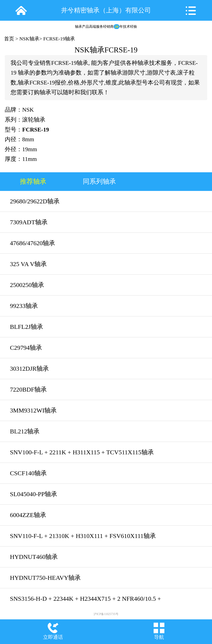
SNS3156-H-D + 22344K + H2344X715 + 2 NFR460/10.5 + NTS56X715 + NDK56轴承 (85, 602)
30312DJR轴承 (29, 368)
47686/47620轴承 (33, 243)
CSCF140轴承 (28, 473)
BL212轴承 (25, 431)
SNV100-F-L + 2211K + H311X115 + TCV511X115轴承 (82, 452)
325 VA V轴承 (28, 264)
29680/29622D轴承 (35, 201)
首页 (9, 39)
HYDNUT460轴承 (34, 557)
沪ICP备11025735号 (106, 614)
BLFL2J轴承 (26, 327)
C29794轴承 (26, 348)
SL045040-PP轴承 (34, 494)
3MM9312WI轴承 (33, 410)
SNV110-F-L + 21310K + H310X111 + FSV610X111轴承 (83, 536)
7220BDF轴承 (28, 389)
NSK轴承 (29, 39)
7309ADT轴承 (29, 222)
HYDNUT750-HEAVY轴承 (45, 578)
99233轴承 (24, 306)
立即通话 (53, 637)
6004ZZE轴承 (28, 515)
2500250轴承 (27, 285)
